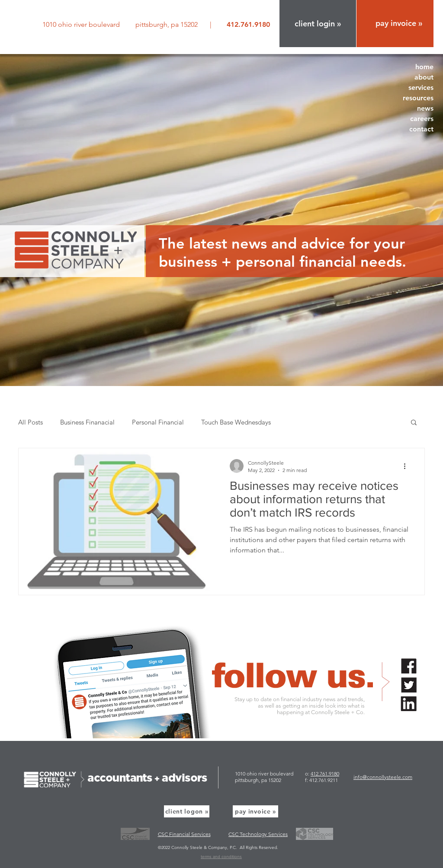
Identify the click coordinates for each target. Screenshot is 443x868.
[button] (318, 24)
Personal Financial (158, 422)
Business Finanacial (87, 422)
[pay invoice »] (255, 811)
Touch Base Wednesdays (236, 422)
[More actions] (408, 466)
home (424, 67)
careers (422, 119)
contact (421, 129)
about (424, 77)
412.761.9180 (325, 774)
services (421, 88)
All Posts (30, 422)
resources (418, 98)
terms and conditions (221, 857)
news (425, 108)
